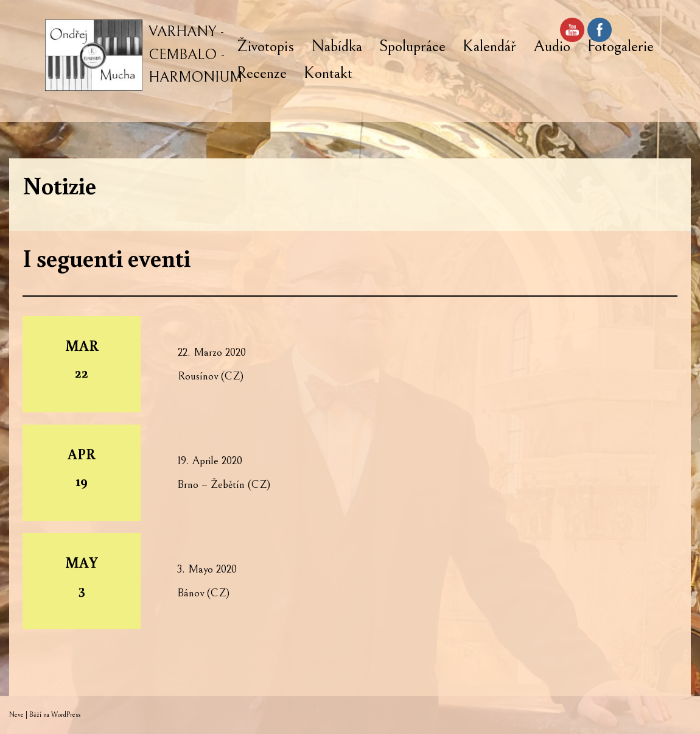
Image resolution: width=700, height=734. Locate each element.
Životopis (265, 46)
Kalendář (489, 46)
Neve (16, 715)
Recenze (262, 73)
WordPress (66, 715)
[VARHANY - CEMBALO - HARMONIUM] (144, 55)
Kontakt (328, 73)
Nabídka (337, 46)
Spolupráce (412, 46)
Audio (552, 46)
